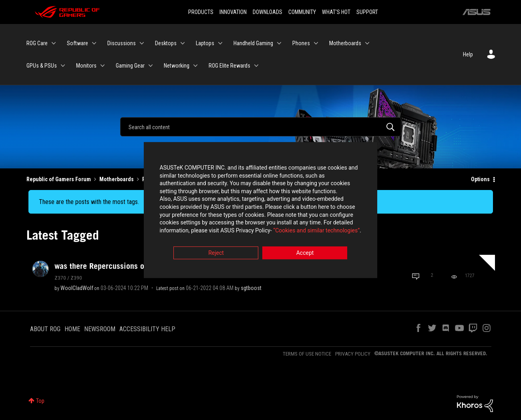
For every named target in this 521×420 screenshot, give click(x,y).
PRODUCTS (201, 12)
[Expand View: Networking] (195, 66)
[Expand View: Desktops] (183, 43)
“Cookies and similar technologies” (208, 232)
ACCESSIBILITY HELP (147, 329)
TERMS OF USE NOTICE (307, 354)
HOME (72, 329)
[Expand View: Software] (94, 43)
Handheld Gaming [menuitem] (253, 43)
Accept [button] (305, 254)
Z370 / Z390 (68, 278)
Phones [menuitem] (301, 43)
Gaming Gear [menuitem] (130, 66)
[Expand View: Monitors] (103, 66)
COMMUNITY (302, 12)
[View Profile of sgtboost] (251, 288)
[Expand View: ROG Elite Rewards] (256, 66)
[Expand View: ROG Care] (54, 43)
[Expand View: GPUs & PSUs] (63, 66)
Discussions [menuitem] (122, 43)
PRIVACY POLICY (353, 354)
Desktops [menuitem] (166, 43)
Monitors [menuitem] (86, 66)
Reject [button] (216, 254)
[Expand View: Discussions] (142, 43)
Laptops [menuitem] (205, 43)
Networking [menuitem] (177, 66)
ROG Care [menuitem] (37, 43)
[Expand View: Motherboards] (367, 43)
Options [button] (480, 179)
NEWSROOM (100, 329)
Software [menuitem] (77, 43)
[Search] (261, 127)
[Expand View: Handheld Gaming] (279, 43)
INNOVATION (233, 12)
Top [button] (40, 401)
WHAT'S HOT (336, 12)
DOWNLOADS (268, 12)
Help (468, 54)
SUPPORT (367, 12)
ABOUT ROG (45, 329)
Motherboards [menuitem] (345, 43)
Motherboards (117, 179)
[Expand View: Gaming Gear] (151, 66)
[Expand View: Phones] (316, 43)
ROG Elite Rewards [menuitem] (229, 66)
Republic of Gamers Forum (59, 179)
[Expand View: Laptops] (220, 43)
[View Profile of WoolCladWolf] (77, 288)
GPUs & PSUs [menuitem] (42, 66)
